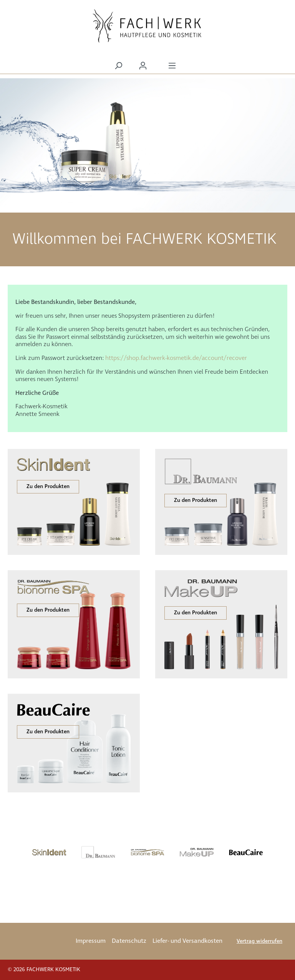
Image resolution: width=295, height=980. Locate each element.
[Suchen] (118, 66)
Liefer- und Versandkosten (187, 941)
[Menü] (172, 66)
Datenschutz (129, 941)
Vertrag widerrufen (259, 941)
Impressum (91, 941)
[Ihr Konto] (143, 66)
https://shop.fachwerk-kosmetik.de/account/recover (176, 358)
